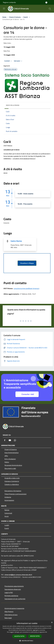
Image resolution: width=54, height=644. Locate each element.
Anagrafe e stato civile (12, 478)
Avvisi (7, 516)
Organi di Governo (11, 449)
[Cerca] (50, 9)
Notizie (7, 510)
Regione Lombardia (9, 2)
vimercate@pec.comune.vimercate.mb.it (18, 575)
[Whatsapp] (15, 440)
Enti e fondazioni (10, 459)
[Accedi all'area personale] (46, 3)
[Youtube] (10, 440)
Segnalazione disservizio (13, 589)
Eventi (26, 17)
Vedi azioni (18, 61)
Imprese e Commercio (12, 481)
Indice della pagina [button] (13, 105)
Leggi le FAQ (9, 592)
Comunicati (8, 513)
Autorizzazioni (9, 500)
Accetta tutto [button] (19, 636)
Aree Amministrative (12, 453)
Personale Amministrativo (13, 465)
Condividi (8, 61)
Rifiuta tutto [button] (35, 636)
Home (4, 17)
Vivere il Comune (15, 17)
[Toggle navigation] (4, 8)
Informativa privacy (11, 615)
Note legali (8, 618)
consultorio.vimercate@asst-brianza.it (27, 288)
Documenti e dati (10, 468)
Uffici (6, 456)
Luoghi (7, 525)
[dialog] (27, 632)
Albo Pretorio (9, 612)
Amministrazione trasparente (14, 608)
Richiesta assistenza (11, 596)
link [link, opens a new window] (46, 632)
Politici (7, 462)
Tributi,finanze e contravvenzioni (16, 494)
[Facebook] (5, 440)
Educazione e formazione (13, 491)
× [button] (52, 623)
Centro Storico (16, 241)
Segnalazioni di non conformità (15, 599)
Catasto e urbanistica (12, 484)
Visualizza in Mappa (27, 263)
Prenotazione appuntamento (14, 586)
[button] (27, 641)
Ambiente (8, 497)
